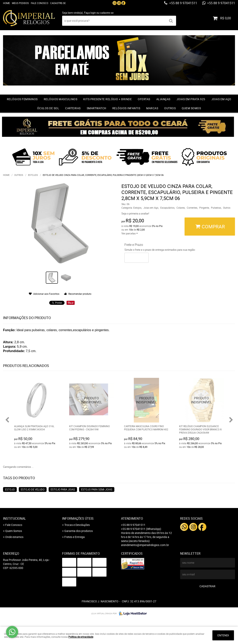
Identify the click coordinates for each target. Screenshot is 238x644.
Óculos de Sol (48, 108)
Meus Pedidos (20, 3)
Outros (170, 108)
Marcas (152, 108)
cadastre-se (107, 13)
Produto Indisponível (92, 400)
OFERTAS (144, 99)
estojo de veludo (33, 489)
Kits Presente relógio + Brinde (108, 99)
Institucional (15, 518)
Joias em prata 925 (191, 99)
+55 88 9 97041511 (183, 3)
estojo (10, 489)
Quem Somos (191, 108)
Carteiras (73, 108)
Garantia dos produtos (79, 531)
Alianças (163, 99)
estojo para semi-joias (97, 489)
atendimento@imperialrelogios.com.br (145, 545)
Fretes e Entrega (75, 537)
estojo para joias (63, 489)
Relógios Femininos (22, 99)
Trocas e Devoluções (77, 525)
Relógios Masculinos (61, 99)
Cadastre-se (58, 3)
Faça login (90, 13)
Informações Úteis (78, 518)
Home (6, 3)
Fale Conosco (40, 3)
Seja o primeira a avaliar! (135, 213)
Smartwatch (97, 108)
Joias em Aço (221, 99)
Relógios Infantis (126, 108)
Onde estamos (14, 537)
